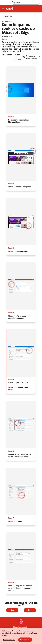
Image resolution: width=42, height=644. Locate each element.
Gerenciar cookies (9, 640)
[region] (21, 636)
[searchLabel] (26, 3)
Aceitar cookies (25, 640)
